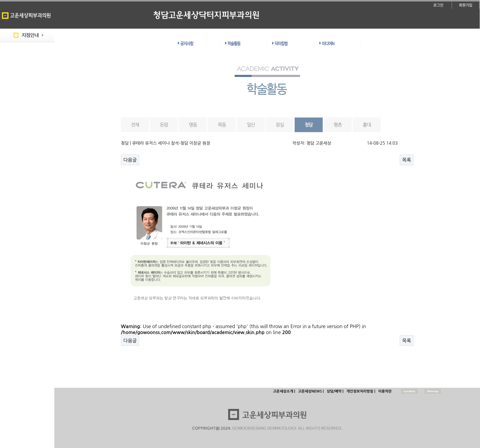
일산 (251, 125)
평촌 (338, 125)
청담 (309, 125)
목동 (222, 125)
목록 (407, 160)
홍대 (367, 125)
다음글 (130, 160)
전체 (135, 125)
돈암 (164, 125)
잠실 (280, 125)
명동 (193, 125)
